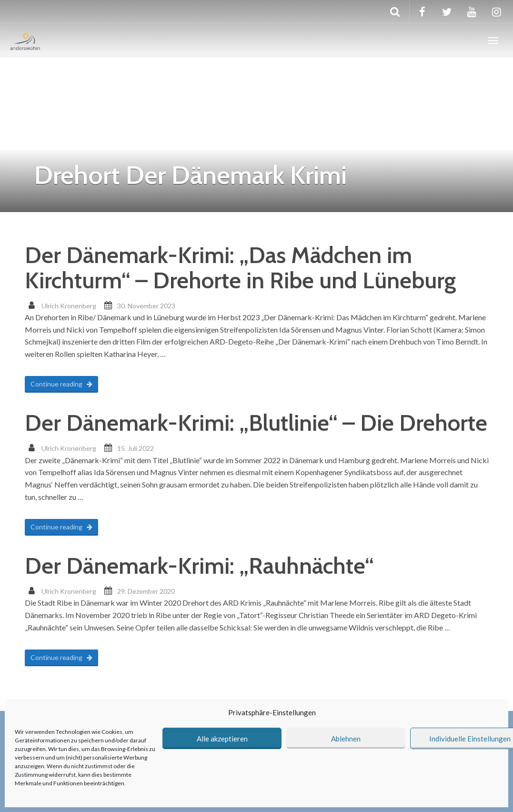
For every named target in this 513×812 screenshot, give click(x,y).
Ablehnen (346, 739)
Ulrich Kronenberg (69, 306)
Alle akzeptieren (222, 739)
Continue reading (61, 384)
